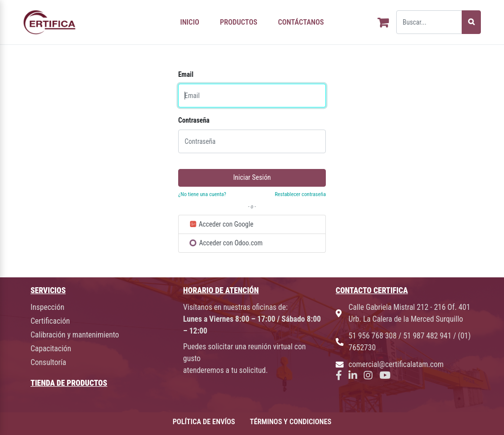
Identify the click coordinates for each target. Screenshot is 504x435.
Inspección (47, 307)
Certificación (50, 321)
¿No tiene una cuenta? (202, 194)
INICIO (190, 22)
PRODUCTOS (239, 22)
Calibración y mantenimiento (75, 335)
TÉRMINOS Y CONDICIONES (291, 422)
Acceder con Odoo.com (226, 243)
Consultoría (48, 362)
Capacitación (51, 349)
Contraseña (194, 120)
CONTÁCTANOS (301, 22)
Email (186, 74)
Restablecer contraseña (300, 194)
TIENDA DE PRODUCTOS (69, 383)
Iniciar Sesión (252, 178)
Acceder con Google (221, 224)
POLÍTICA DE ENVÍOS (204, 422)
